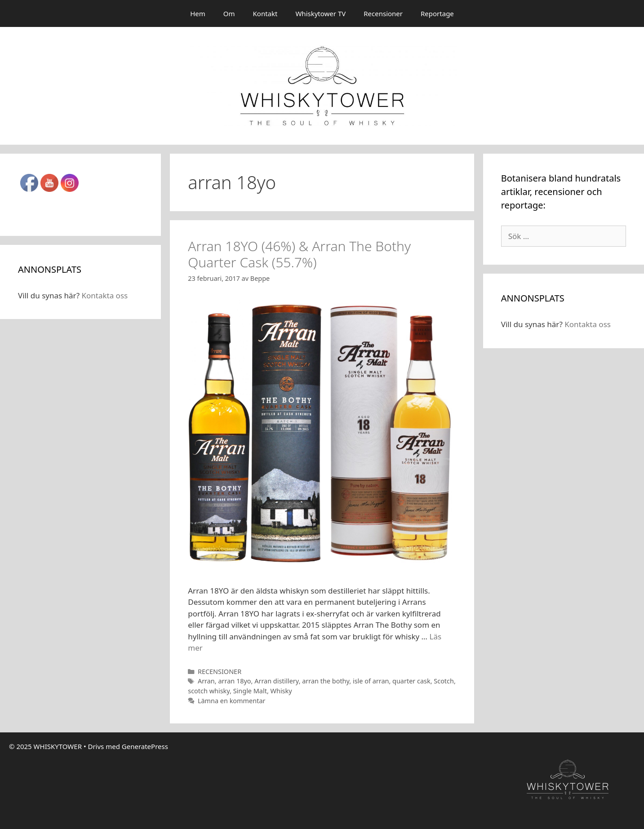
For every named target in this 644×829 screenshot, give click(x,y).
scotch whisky (209, 691)
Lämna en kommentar (232, 701)
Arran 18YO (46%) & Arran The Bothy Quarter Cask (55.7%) (299, 254)
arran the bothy (326, 681)
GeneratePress (145, 746)
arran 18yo (234, 681)
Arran (206, 681)
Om (229, 13)
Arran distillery (276, 681)
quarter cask (411, 681)
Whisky (281, 691)
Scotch (444, 681)
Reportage (437, 13)
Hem (198, 13)
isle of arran (371, 681)
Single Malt (250, 691)
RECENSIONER (220, 672)
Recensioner (383, 13)
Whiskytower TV (320, 13)
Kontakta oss (104, 295)
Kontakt (265, 13)
